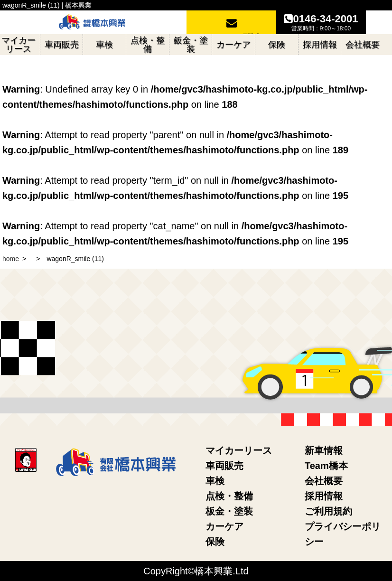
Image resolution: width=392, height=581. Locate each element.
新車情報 (324, 450)
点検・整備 (229, 496)
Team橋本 (326, 466)
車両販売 (224, 466)
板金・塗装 (229, 511)
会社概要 (324, 481)
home (11, 259)
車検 (215, 481)
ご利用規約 (328, 511)
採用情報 (324, 496)
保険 (215, 542)
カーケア (224, 526)
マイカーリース (239, 450)
